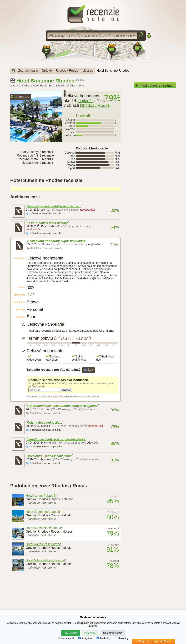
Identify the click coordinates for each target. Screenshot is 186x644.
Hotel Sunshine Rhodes (113, 71)
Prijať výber (90, 633)
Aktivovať (66, 390)
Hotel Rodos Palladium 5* (44, 544)
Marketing (122, 638)
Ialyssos (87, 71)
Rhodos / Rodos (67, 71)
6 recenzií (83, 116)
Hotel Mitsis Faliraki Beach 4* (46, 560)
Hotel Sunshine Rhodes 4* (44, 528)
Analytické (86, 638)
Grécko (47, 71)
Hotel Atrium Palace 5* (41, 496)
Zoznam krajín (28, 71)
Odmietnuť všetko (113, 633)
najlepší (86, 100)
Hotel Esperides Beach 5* (44, 512)
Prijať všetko (71, 633)
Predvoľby (104, 638)
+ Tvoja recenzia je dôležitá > (153, 641)
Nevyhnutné (66, 638)
